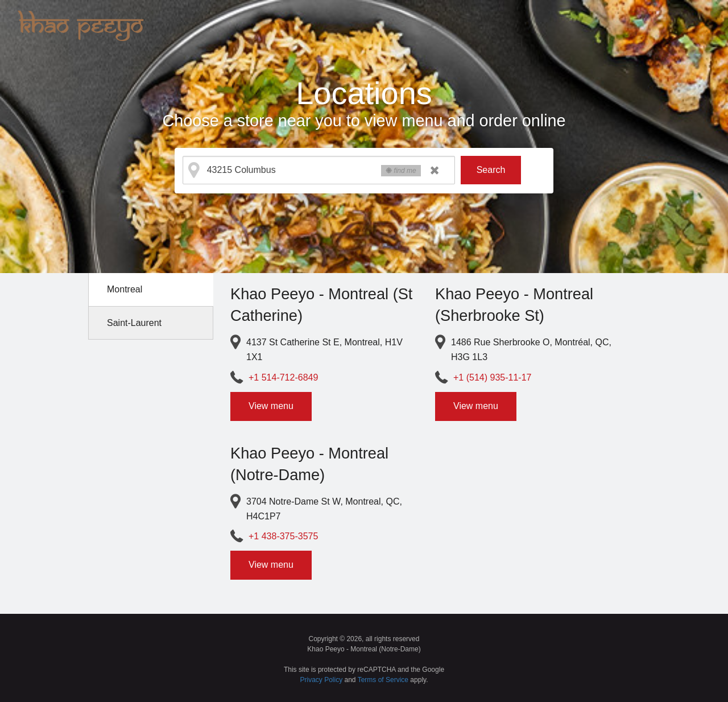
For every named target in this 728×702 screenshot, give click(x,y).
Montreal (125, 289)
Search (491, 170)
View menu (271, 406)
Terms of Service (383, 680)
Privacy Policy (322, 680)
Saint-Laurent (134, 323)
